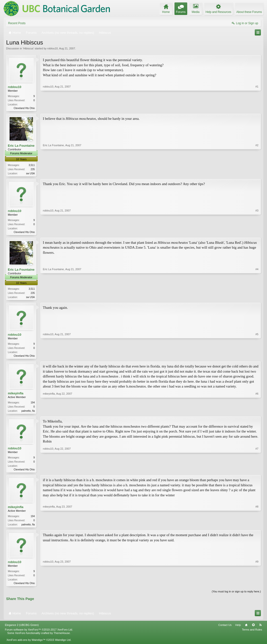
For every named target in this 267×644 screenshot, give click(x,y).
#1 (257, 108)
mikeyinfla (16, 396)
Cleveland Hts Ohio (24, 108)
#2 (257, 173)
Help (238, 629)
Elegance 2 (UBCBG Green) (22, 629)
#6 (257, 413)
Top (253, 629)
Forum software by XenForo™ (39, 634)
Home (246, 629)
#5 (257, 357)
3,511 (32, 166)
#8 (257, 527)
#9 (257, 587)
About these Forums (249, 12)
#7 (257, 472)
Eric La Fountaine (21, 146)
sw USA (30, 174)
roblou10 (52, 48)
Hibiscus (28, 48)
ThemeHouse (62, 637)
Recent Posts (17, 23)
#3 (257, 232)
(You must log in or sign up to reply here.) (236, 596)
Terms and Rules (252, 634)
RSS (260, 629)
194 (33, 405)
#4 (257, 298)
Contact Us (225, 629)
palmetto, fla (28, 413)
